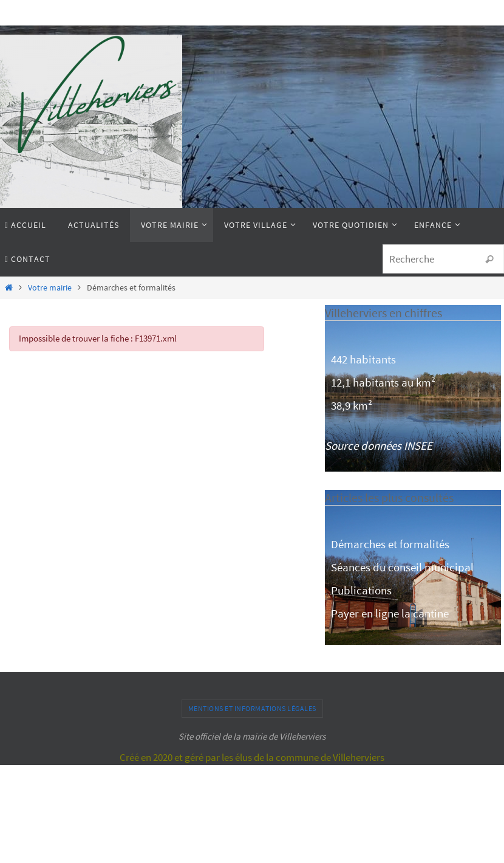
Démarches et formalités (390, 544)
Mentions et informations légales (252, 708)
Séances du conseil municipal (402, 567)
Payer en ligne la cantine (390, 613)
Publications (361, 590)
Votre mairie (50, 288)
